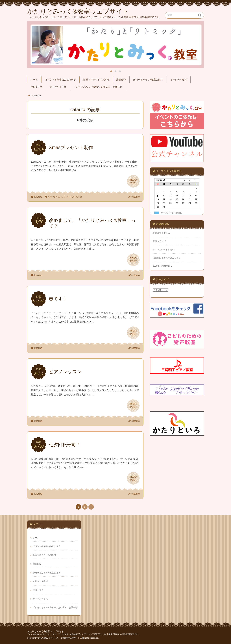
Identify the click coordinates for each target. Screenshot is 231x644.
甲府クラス (37, 87)
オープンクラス (58, 87)
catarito (136, 197)
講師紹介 (121, 80)
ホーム (34, 80)
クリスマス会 (75, 197)
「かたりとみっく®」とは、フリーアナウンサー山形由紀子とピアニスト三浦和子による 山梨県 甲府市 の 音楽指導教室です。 (84, 634)
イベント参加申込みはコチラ (61, 80)
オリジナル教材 (179, 80)
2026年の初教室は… (163, 266)
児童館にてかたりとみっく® (166, 258)
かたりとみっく (57, 197)
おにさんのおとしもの (164, 249)
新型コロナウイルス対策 (96, 80)
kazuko (38, 197)
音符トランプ (159, 241)
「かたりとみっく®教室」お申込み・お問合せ (98, 87)
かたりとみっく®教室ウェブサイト (45, 632)
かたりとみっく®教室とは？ (148, 80)
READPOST (133, 181)
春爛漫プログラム (161, 233)
